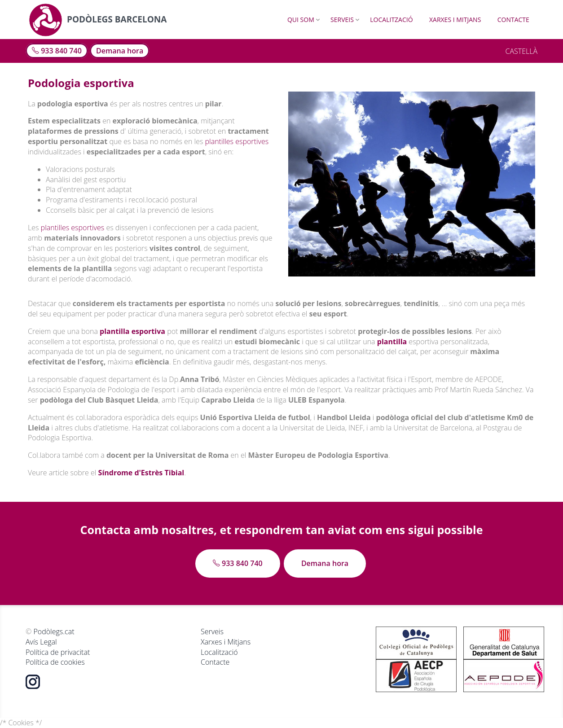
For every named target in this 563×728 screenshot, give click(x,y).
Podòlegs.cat (54, 632)
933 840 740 (57, 51)
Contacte (513, 20)
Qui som (301, 20)
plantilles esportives (237, 141)
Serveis (342, 20)
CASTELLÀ (521, 51)
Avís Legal (41, 642)
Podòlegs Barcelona (98, 19)
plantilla (392, 342)
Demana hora (120, 51)
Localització (391, 20)
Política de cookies (55, 662)
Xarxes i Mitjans (455, 20)
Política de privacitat (58, 652)
